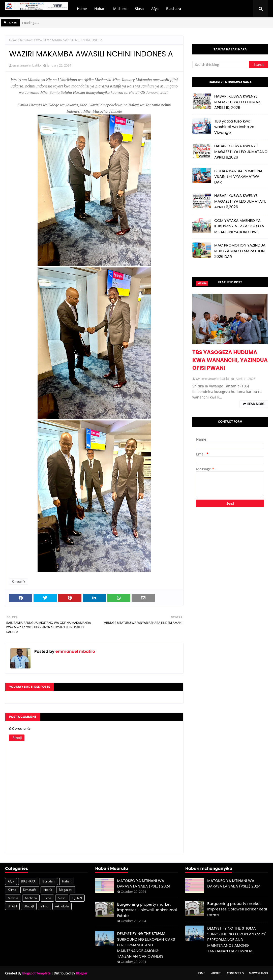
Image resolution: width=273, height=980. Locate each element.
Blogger (82, 973)
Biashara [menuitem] (174, 9)
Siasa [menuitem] (139, 9)
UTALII (12, 906)
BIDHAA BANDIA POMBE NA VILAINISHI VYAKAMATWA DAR (238, 176)
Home (13, 40)
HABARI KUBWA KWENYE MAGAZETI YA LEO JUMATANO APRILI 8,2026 (241, 151)
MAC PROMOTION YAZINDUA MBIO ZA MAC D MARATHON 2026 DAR (240, 251)
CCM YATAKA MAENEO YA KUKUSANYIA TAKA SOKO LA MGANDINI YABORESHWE (239, 226)
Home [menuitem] (82, 9)
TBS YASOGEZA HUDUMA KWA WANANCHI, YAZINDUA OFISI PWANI (230, 360)
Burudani (49, 881)
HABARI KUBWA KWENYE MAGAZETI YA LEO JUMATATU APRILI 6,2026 (240, 201)
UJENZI (77, 898)
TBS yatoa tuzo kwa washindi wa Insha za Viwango (234, 127)
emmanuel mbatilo (27, 65)
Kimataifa (27, 40)
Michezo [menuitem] (120, 9)
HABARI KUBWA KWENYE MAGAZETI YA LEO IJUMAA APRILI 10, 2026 (237, 102)
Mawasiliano (258, 973)
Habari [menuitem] (100, 9)
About (216, 973)
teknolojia (62, 906)
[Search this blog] (221, 65)
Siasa (62, 898)
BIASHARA (28, 881)
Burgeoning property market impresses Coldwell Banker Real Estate (147, 910)
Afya (11, 881)
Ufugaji (29, 906)
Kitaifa (48, 890)
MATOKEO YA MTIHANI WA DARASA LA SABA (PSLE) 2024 (144, 883)
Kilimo (12, 890)
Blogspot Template (36, 973)
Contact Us (235, 973)
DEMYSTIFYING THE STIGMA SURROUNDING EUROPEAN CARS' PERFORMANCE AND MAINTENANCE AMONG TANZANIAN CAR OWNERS (146, 945)
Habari (67, 881)
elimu (44, 906)
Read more (256, 404)
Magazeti (66, 890)
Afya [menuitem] (155, 9)
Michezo (31, 898)
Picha (47, 898)
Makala (13, 898)
